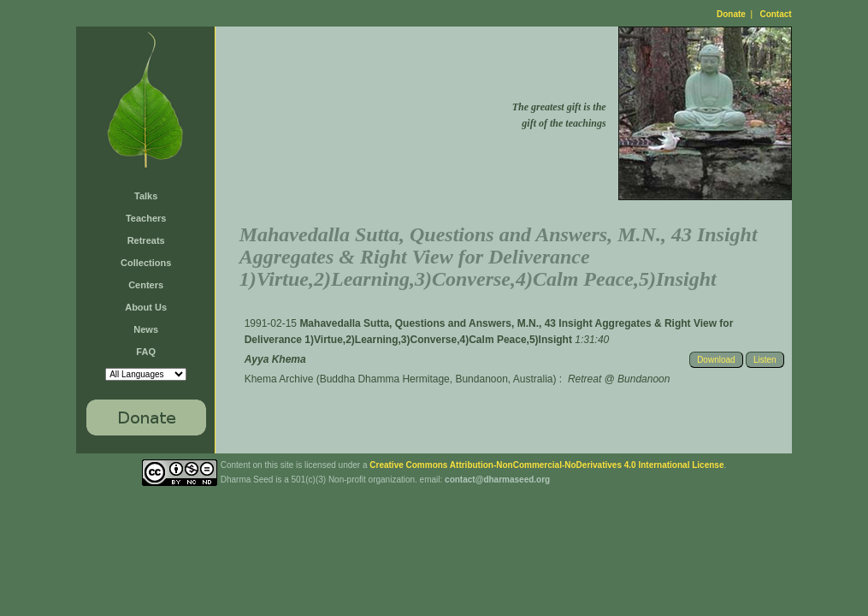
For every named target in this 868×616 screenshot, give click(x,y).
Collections (146, 263)
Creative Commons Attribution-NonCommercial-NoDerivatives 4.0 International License (546, 465)
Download (716, 360)
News (146, 329)
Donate (731, 14)
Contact (775, 14)
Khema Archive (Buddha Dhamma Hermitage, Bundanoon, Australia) (401, 379)
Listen (765, 360)
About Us (146, 307)
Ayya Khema (275, 359)
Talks (146, 196)
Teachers (146, 218)
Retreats (146, 240)
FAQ (146, 352)
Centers (146, 285)
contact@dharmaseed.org (497, 480)
